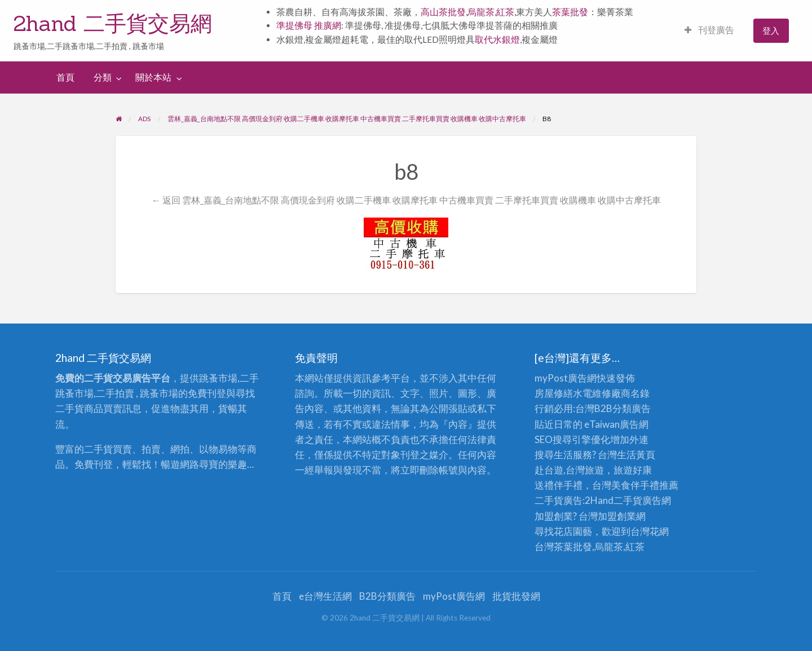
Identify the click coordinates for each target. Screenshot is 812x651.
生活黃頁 (636, 455)
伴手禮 (645, 485)
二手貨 (628, 500)
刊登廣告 (709, 30)
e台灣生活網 (325, 596)
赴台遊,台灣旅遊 (569, 470)
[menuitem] (709, 31)
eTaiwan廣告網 (616, 424)
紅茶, (506, 12)
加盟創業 (617, 516)
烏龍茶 (481, 12)
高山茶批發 (443, 12)
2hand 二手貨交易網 (113, 23)
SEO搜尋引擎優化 (572, 439)
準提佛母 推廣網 (309, 25)
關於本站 (153, 77)
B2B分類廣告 (387, 596)
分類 (103, 77)
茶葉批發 (570, 12)
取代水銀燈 (497, 39)
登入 (771, 30)
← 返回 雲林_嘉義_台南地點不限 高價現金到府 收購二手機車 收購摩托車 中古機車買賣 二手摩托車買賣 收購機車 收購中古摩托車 (406, 200)
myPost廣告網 (566, 378)
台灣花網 (650, 531)
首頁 (65, 77)
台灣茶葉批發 (563, 546)
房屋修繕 (554, 393)
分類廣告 (632, 408)
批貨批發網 (516, 596)
